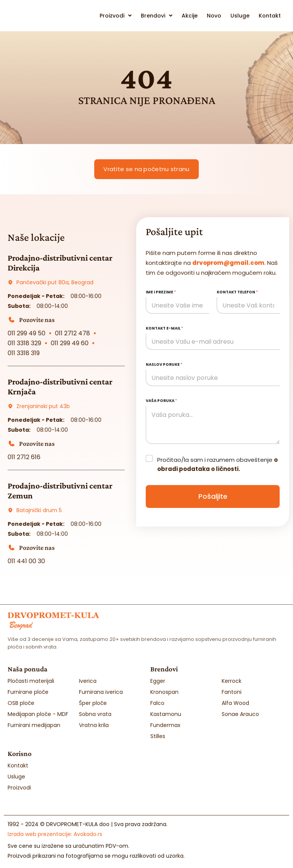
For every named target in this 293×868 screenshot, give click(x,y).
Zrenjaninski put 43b (43, 406)
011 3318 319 (24, 353)
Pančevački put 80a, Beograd (55, 282)
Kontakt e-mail (164, 328)
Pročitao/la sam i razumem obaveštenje (217, 464)
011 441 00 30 (26, 561)
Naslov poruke (164, 364)
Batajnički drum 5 (39, 510)
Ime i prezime (161, 292)
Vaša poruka (161, 401)
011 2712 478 (72, 333)
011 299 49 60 (70, 343)
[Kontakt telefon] (248, 305)
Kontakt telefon (237, 292)
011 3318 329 (24, 343)
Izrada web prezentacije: (55, 834)
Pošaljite (213, 496)
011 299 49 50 (27, 333)
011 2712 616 (24, 457)
